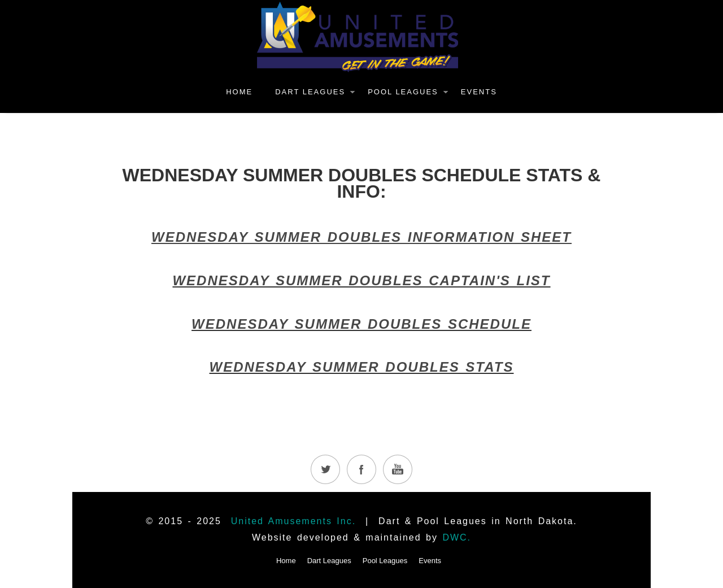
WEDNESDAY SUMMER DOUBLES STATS (362, 367)
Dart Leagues (310, 92)
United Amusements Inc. (293, 521)
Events (479, 92)
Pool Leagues (403, 92)
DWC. (457, 537)
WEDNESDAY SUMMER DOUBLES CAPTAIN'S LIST (361, 280)
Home (239, 92)
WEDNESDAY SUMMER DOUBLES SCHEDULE (361, 324)
